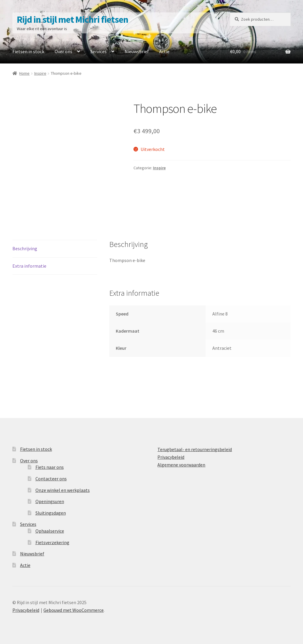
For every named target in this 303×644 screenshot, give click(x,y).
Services (98, 51)
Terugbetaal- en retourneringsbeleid (195, 449)
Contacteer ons (51, 479)
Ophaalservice (50, 531)
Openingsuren (50, 501)
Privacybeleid (171, 457)
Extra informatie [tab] (29, 266)
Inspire (40, 73)
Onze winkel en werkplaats (63, 490)
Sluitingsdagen (51, 513)
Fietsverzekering (52, 542)
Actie (164, 51)
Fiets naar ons (50, 467)
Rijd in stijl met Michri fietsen (73, 19)
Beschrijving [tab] (25, 248)
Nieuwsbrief (137, 51)
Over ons (63, 51)
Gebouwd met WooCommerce (74, 610)
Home (24, 73)
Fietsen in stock (28, 51)
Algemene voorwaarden (181, 465)
